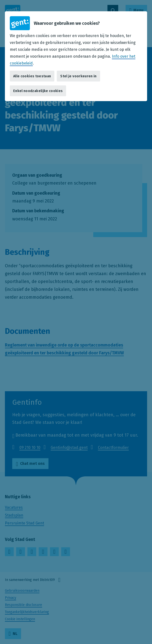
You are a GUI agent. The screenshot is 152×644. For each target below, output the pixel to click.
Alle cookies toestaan (32, 76)
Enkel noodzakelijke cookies (38, 91)
